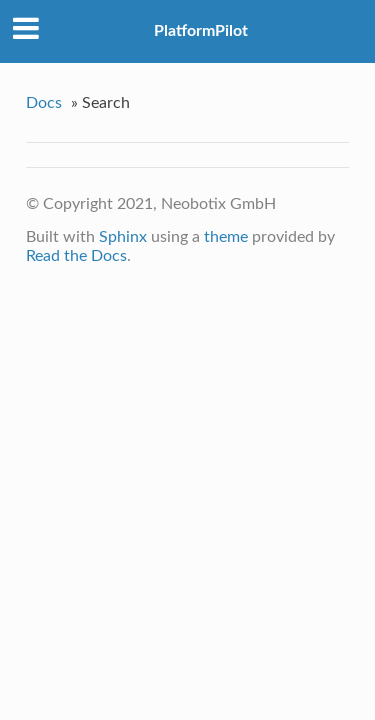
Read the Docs (76, 256)
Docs (44, 103)
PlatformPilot (201, 31)
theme (226, 237)
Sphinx (123, 237)
